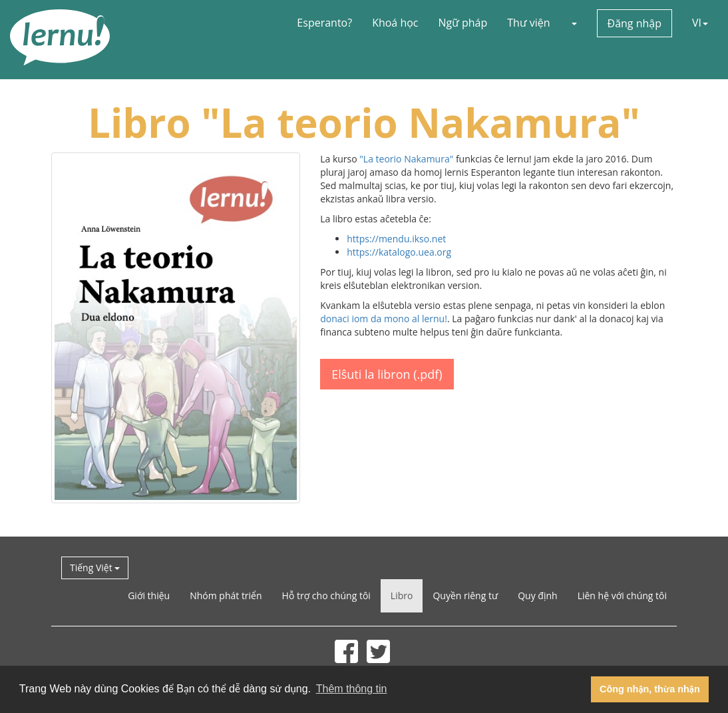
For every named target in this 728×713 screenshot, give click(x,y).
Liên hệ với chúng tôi (622, 595)
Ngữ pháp (463, 23)
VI (700, 23)
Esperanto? (324, 23)
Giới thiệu (149, 595)
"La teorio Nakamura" (406, 159)
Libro (402, 595)
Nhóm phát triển (226, 595)
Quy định (537, 595)
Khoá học (395, 23)
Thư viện (528, 23)
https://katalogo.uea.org (399, 252)
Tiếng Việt (95, 568)
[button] (574, 23)
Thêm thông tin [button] (352, 689)
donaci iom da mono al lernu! (384, 319)
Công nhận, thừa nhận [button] (650, 689)
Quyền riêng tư (465, 595)
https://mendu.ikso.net (396, 239)
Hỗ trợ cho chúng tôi (326, 595)
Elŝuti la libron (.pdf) (387, 374)
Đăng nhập (635, 23)
